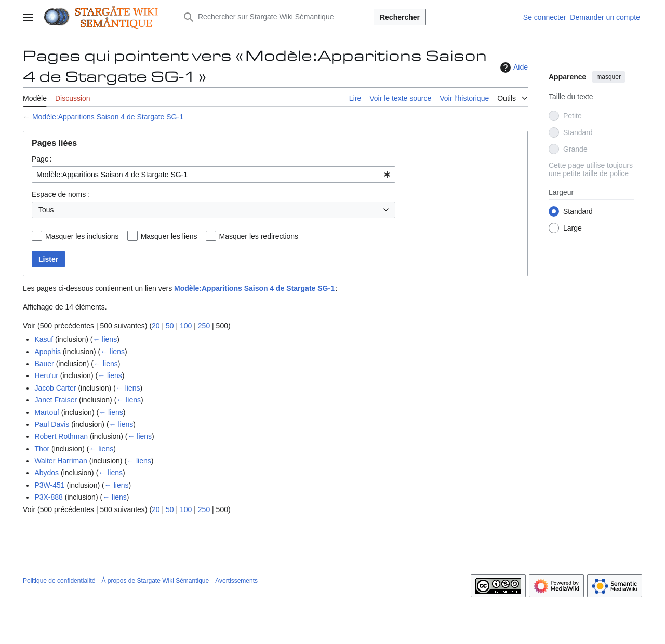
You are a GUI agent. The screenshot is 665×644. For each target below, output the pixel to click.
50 (170, 326)
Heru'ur (46, 375)
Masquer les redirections (259, 236)
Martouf (46, 412)
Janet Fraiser (56, 400)
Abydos (46, 473)
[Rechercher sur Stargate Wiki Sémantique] (276, 17)
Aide (513, 68)
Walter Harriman (61, 461)
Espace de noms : (61, 194)
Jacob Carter (55, 388)
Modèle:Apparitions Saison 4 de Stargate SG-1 (108, 117)
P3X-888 (48, 497)
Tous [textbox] (46, 210)
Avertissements (236, 581)
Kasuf (44, 339)
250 (204, 326)
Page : (42, 159)
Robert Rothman (61, 436)
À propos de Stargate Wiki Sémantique (155, 581)
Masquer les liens (169, 236)
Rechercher (400, 17)
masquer (609, 77)
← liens (105, 339)
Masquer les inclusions (82, 236)
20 (156, 326)
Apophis (48, 352)
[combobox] (214, 175)
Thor (42, 449)
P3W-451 (49, 485)
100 (186, 326)
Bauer (44, 364)
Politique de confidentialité (59, 581)
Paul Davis (52, 424)
